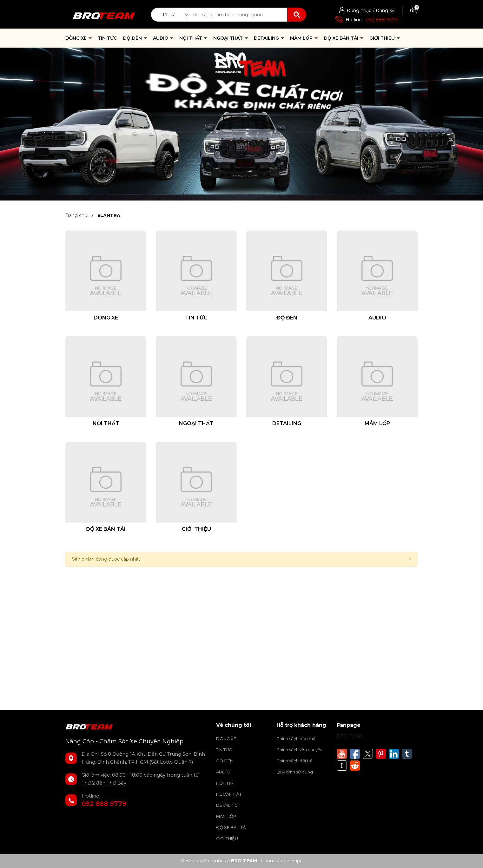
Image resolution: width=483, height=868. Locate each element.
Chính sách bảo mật (297, 739)
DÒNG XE (77, 38)
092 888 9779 (382, 20)
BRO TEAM (349, 736)
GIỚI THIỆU (383, 38)
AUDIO (161, 38)
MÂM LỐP (302, 38)
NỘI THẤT (191, 38)
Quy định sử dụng (295, 772)
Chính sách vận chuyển (300, 750)
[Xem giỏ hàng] (414, 10)
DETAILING (267, 38)
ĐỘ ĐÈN (133, 38)
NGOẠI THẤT (229, 38)
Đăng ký (385, 10)
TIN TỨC (107, 38)
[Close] (410, 559)
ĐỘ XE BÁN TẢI (342, 38)
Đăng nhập (359, 10)
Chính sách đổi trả (294, 761)
